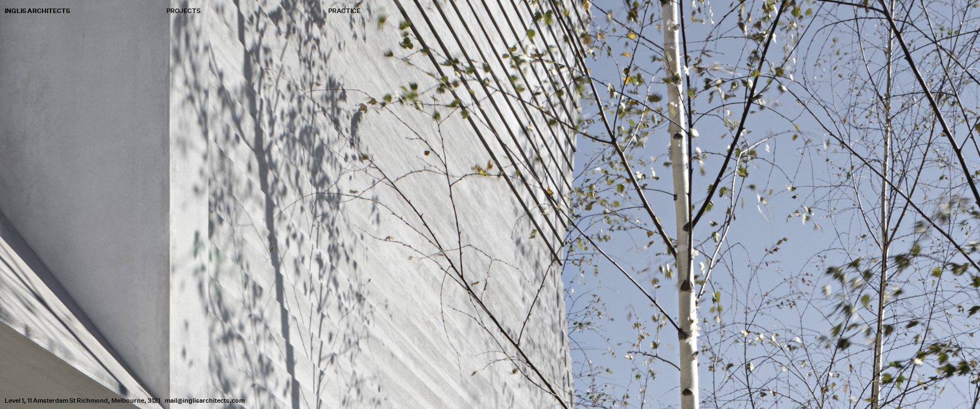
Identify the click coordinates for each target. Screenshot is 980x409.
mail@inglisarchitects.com (205, 401)
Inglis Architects (37, 11)
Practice (344, 11)
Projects (183, 11)
